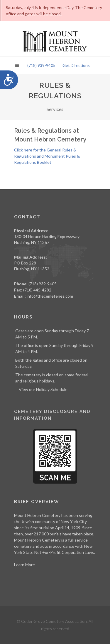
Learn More (24, 565)
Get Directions (76, 65)
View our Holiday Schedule (43, 389)
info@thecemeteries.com (50, 296)
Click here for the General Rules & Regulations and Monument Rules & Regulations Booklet (47, 156)
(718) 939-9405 (41, 65)
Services (55, 109)
